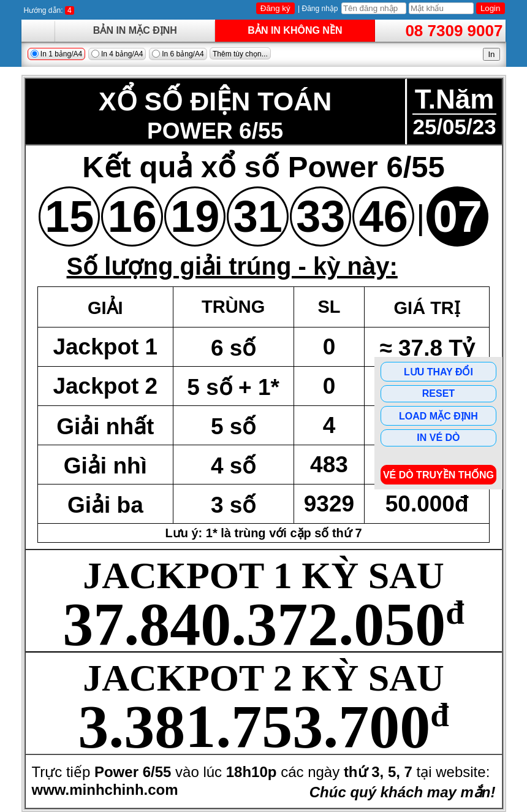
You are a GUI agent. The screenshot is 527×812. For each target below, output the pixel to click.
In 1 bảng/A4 (57, 54)
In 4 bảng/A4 (117, 54)
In (491, 54)
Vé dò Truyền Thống (438, 475)
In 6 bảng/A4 (178, 54)
